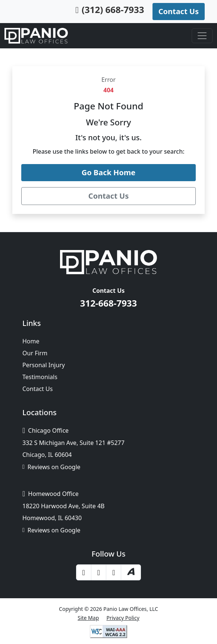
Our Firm (35, 353)
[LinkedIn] (114, 572)
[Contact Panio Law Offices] (108, 196)
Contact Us (37, 389)
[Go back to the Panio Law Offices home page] (108, 173)
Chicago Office (45, 430)
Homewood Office (51, 494)
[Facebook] (84, 572)
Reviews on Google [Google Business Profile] (51, 467)
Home (31, 341)
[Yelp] (99, 572)
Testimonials (40, 377)
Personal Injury (44, 365)
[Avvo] (131, 573)
